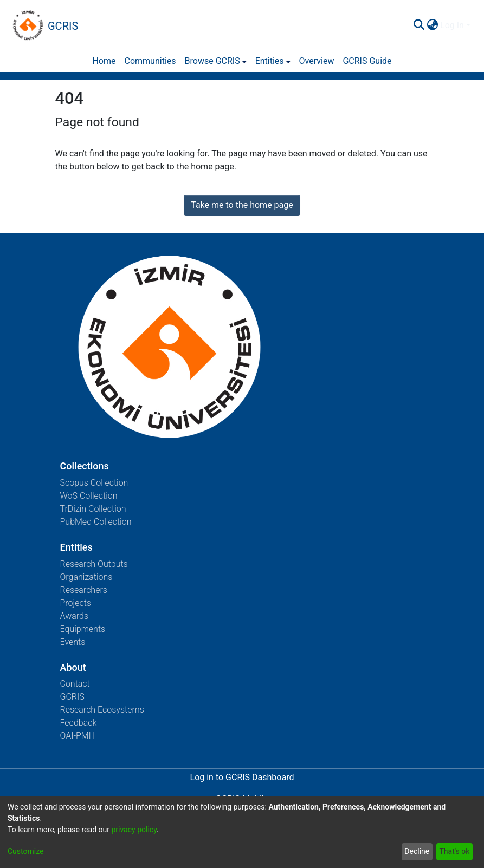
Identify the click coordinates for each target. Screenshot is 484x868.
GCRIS (72, 697)
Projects (76, 603)
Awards (75, 616)
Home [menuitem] (104, 61)
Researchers (84, 590)
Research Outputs (94, 564)
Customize (25, 851)
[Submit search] (419, 25)
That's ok (454, 851)
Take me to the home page (242, 205)
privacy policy (134, 830)
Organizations (86, 577)
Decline (417, 851)
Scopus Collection (94, 483)
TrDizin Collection (93, 509)
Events (73, 642)
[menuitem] (432, 25)
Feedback (79, 723)
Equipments (83, 629)
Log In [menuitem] (452, 25)
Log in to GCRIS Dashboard (242, 777)
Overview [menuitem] (317, 61)
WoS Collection (89, 496)
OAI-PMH (78, 736)
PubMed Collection (96, 522)
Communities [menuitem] (150, 61)
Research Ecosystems (102, 710)
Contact (75, 684)
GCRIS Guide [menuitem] (367, 61)
